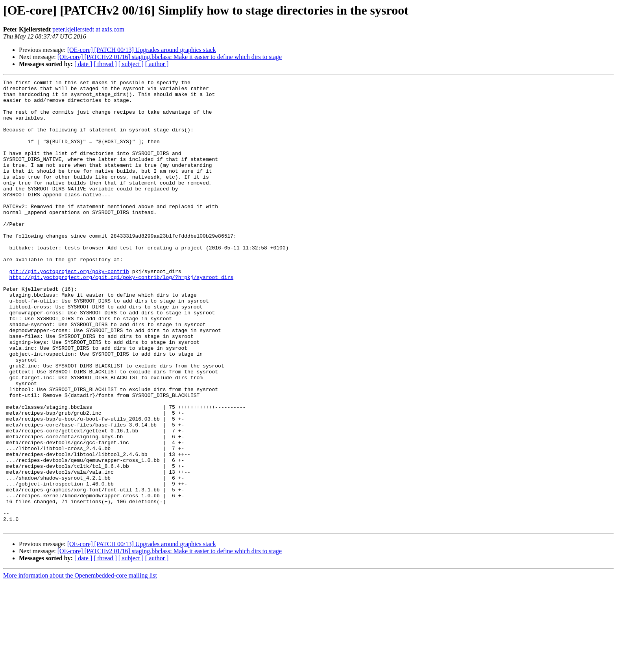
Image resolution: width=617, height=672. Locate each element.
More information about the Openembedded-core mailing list (80, 665)
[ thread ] (105, 64)
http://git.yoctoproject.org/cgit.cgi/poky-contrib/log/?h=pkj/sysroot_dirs (121, 317)
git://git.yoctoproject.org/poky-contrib (69, 310)
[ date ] (83, 64)
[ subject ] (131, 64)
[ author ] (157, 64)
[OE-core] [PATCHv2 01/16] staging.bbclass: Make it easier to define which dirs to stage (170, 57)
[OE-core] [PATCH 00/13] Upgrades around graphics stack (142, 50)
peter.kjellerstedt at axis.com (88, 29)
